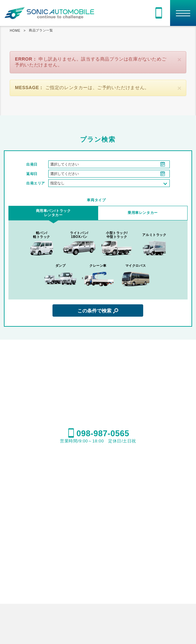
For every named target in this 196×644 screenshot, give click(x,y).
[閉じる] (179, 60)
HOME (15, 31)
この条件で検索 (94, 311)
